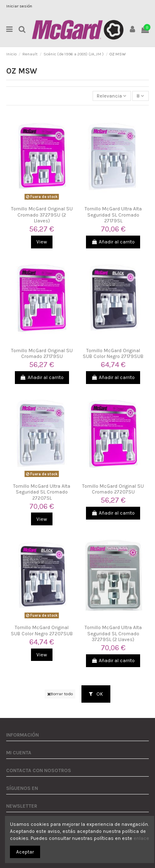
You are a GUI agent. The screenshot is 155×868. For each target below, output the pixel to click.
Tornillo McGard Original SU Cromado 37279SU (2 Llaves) (42, 215)
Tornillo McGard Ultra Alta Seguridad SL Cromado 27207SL (42, 492)
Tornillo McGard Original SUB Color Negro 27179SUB (113, 353)
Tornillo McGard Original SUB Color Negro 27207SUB (42, 630)
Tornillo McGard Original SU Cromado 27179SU (42, 353)
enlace (141, 838)
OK (96, 694)
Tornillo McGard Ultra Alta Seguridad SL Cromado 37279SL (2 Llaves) (113, 633)
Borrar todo (60, 694)
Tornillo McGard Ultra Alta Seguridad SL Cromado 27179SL (113, 215)
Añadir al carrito (113, 242)
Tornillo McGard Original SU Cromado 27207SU (113, 489)
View (42, 242)
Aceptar (25, 852)
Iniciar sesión (19, 6)
